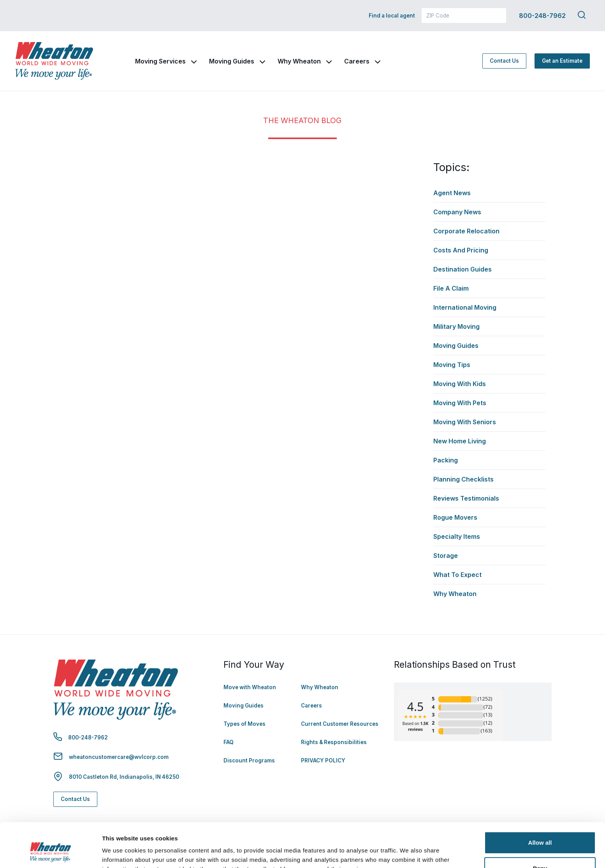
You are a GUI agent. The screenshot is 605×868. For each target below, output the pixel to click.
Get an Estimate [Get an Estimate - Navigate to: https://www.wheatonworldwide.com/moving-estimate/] (562, 61)
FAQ (229, 742)
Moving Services (160, 61)
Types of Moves (244, 724)
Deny (540, 830)
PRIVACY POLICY (323, 760)
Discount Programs (249, 760)
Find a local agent (392, 16)
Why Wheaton (299, 61)
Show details (120, 853)
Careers (357, 61)
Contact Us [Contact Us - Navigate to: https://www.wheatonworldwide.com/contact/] (504, 61)
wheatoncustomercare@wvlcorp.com (119, 757)
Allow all (540, 805)
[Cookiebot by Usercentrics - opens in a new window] (50, 853)
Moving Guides (232, 61)
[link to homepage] (54, 61)
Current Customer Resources (340, 724)
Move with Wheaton (250, 687)
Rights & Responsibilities (334, 742)
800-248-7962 (542, 16)
